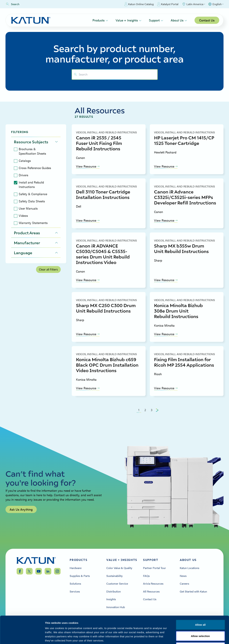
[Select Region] (193, 4)
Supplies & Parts (80, 576)
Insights (111, 599)
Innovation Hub (116, 607)
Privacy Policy (173, 623)
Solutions (75, 584)
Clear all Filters (48, 269)
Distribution (114, 591)
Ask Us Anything (21, 528)
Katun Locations (190, 568)
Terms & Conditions (200, 623)
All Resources (151, 591)
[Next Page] (157, 410)
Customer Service (117, 584)
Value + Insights (128, 20)
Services (75, 591)
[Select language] (216, 4)
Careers (184, 584)
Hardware (76, 568)
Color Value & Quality (119, 568)
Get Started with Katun (193, 591)
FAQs (146, 576)
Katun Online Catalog (139, 4)
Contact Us (207, 20)
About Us (179, 20)
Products (100, 20)
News (183, 576)
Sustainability (114, 576)
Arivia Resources (153, 584)
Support (156, 20)
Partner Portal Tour (154, 568)
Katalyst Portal (168, 4)
